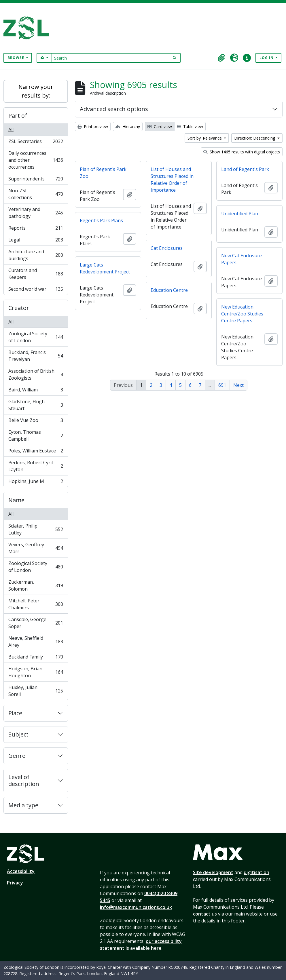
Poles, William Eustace (36, 452)
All (11, 130)
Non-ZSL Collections (36, 194)
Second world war (36, 290)
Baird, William (36, 391)
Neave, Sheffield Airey (36, 642)
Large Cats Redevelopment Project (105, 268)
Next (238, 385)
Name (16, 500)
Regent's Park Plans (101, 220)
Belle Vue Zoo (36, 422)
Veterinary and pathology (36, 213)
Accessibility (21, 871)
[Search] (110, 58)
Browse (16, 58)
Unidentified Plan (240, 214)
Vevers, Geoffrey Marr (36, 548)
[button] (221, 58)
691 (222, 385)
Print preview (93, 126)
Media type (23, 805)
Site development (213, 872)
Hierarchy (128, 126)
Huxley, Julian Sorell (36, 691)
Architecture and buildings (36, 255)
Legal (36, 241)
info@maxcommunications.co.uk (136, 907)
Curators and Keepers (36, 274)
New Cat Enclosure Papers (242, 259)
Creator (19, 308)
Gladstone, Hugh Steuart (36, 405)
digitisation (256, 872)
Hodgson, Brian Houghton (36, 672)
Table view (190, 126)
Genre (17, 756)
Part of (18, 116)
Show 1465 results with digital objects (242, 152)
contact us (205, 914)
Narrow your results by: (36, 91)
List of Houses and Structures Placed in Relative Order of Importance (172, 180)
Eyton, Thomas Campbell (36, 435)
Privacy (15, 883)
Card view (160, 126)
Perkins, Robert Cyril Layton (36, 466)
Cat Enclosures (167, 248)
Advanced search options (114, 109)
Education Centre (169, 290)
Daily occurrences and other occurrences (36, 160)
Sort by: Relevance (205, 138)
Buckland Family (36, 658)
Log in (267, 58)
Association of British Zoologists (36, 374)
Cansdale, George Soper (36, 623)
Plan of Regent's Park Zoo (103, 173)
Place (15, 713)
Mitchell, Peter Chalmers (36, 604)
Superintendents (36, 180)
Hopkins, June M (36, 482)
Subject (18, 734)
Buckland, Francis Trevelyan (36, 356)
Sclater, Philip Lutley (36, 529)
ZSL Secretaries (36, 143)
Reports (36, 229)
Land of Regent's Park (245, 169)
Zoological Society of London (36, 337)
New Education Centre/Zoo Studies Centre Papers (242, 314)
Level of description (24, 780)
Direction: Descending (255, 138)
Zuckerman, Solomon (36, 585)
